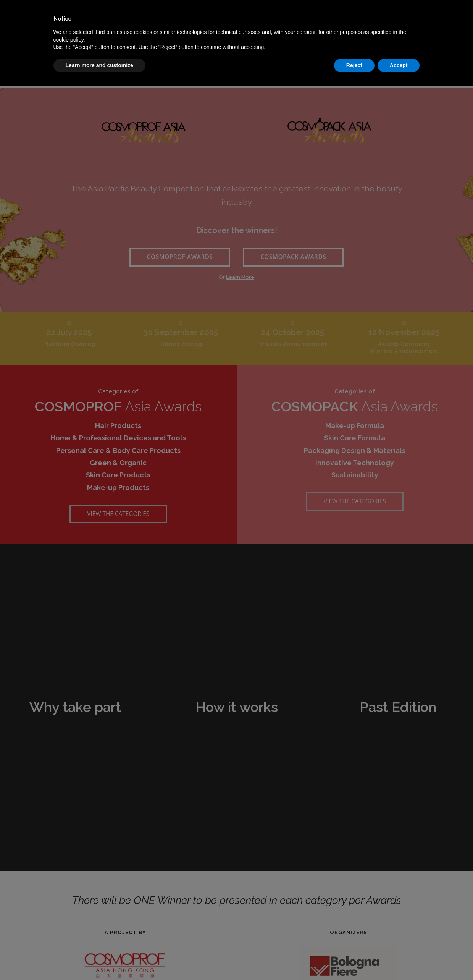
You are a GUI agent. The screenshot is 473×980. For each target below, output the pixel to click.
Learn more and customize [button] (99, 65)
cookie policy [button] (69, 40)
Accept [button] (399, 65)
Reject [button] (354, 65)
